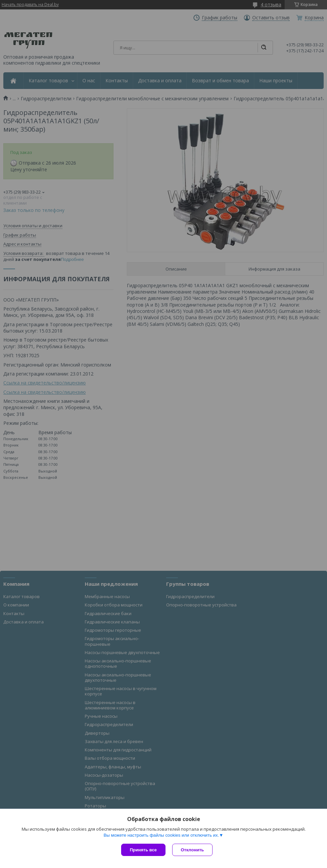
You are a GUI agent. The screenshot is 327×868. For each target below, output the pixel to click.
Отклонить (192, 850)
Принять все (143, 850)
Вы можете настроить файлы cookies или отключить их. (161, 835)
